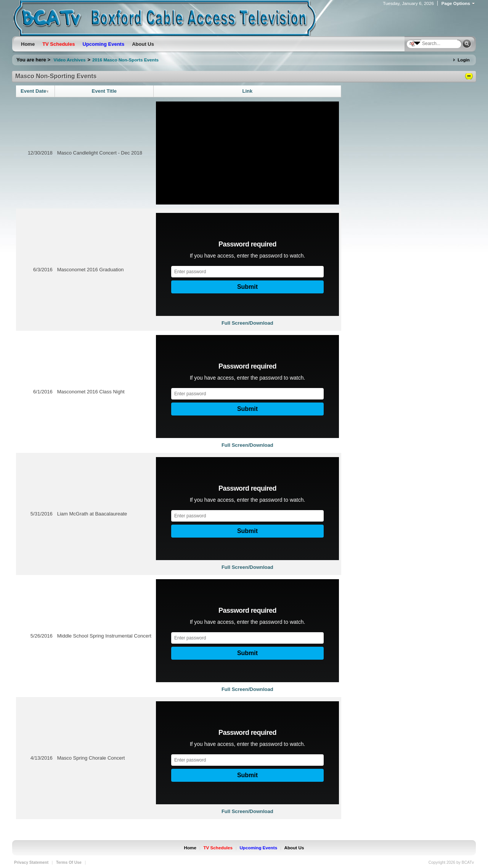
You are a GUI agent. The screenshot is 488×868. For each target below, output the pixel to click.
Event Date (35, 91)
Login (464, 60)
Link (247, 91)
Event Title (104, 91)
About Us (294, 848)
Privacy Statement (31, 862)
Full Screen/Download (247, 323)
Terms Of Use (69, 862)
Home (190, 848)
